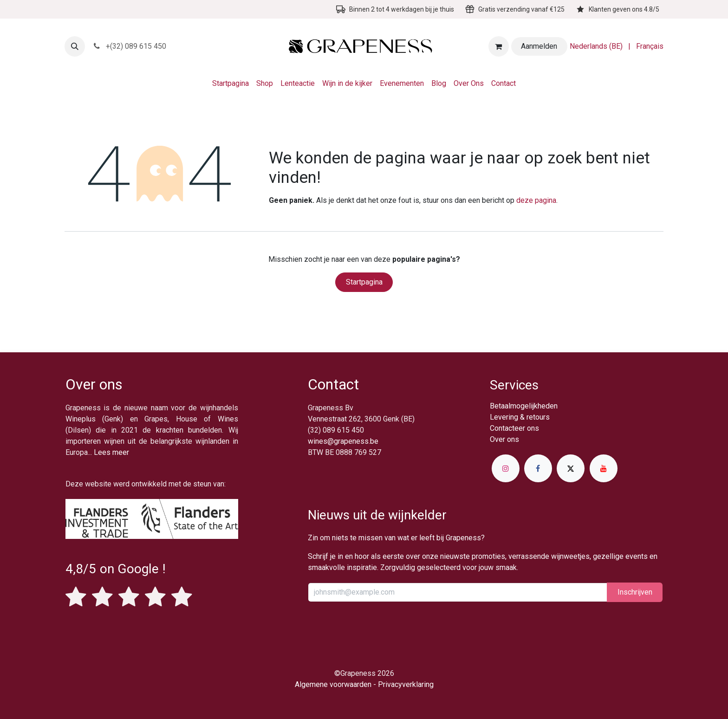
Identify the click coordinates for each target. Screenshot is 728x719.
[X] (571, 468)
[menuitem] (596, 46)
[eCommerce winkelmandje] (499, 46)
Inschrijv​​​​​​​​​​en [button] (635, 592)
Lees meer (111, 452)
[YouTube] (604, 468)
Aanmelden (539, 46)
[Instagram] (506, 468)
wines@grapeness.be (343, 441)
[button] (75, 46)
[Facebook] (538, 468)
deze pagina (536, 200)
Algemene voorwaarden (333, 684)
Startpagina (364, 282)
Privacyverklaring (406, 684)
